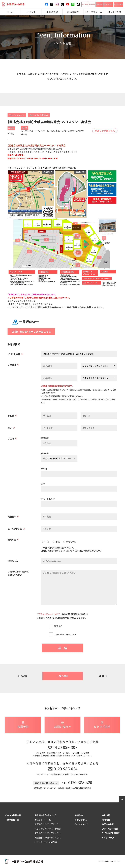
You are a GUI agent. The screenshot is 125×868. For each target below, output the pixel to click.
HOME (10, 12)
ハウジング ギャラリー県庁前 (48, 829)
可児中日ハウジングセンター (48, 833)
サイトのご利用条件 (111, 833)
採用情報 (106, 820)
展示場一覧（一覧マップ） (46, 815)
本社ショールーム (43, 820)
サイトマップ (108, 838)
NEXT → (103, 676)
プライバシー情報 (110, 829)
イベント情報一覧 (13, 815)
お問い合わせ (108, 824)
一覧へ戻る (62, 676)
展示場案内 (73, 12)
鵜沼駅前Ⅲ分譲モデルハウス (48, 838)
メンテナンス (81, 820)
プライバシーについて (49, 614)
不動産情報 (52, 12)
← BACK (22, 676)
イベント (31, 12)
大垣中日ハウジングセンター (48, 824)
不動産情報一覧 (12, 820)
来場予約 (79, 815)
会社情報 (106, 815)
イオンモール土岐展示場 (46, 842)
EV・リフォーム (94, 12)
